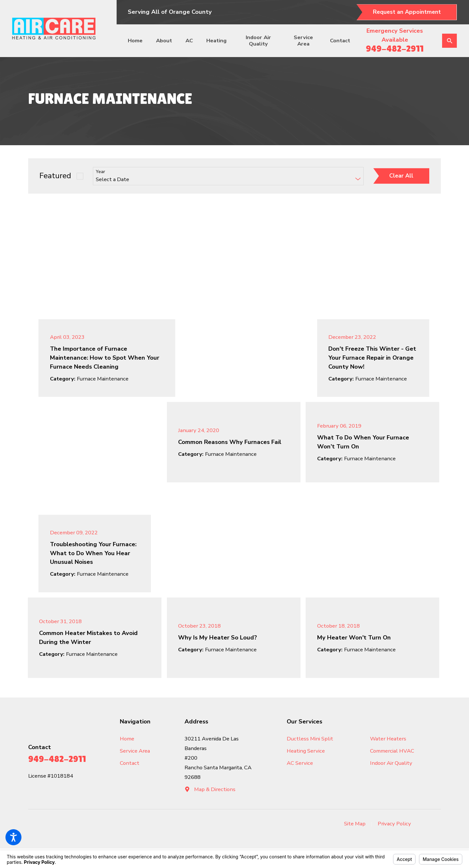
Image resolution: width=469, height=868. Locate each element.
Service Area (303, 41)
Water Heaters (388, 739)
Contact (340, 41)
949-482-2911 (395, 48)
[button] (13, 837)
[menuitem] (138, 41)
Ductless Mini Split (310, 739)
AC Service (300, 763)
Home (135, 41)
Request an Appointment (407, 12)
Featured (55, 176)
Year (100, 172)
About (164, 41)
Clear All (401, 176)
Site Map (355, 824)
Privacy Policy (394, 824)
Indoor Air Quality (258, 41)
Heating (216, 41)
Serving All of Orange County (170, 12)
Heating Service (306, 751)
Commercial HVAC (392, 751)
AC (189, 41)
